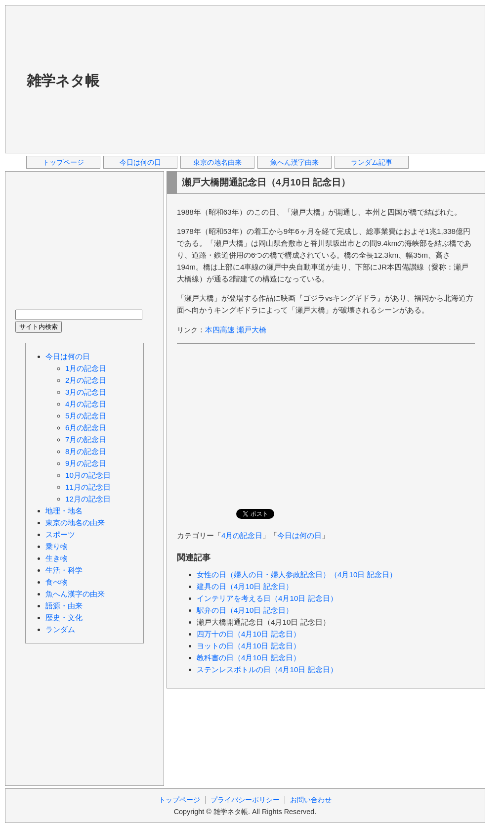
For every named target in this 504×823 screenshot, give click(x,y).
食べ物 (57, 582)
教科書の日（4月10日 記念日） (249, 658)
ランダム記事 (372, 162)
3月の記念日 (86, 392)
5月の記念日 (86, 416)
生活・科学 (64, 570)
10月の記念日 (88, 475)
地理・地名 (64, 511)
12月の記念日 (88, 499)
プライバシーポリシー (245, 800)
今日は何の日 (140, 162)
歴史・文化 (64, 617)
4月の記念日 (242, 535)
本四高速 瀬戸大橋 (236, 330)
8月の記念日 (86, 451)
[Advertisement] (262, 79)
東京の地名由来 (217, 162)
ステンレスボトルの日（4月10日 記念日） (267, 669)
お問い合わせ (311, 800)
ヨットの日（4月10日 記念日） (249, 646)
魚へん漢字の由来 (75, 594)
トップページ (63, 162)
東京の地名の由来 (75, 523)
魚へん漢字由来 (294, 162)
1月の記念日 (86, 368)
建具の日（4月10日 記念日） (245, 586)
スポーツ (60, 534)
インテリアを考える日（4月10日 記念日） (267, 598)
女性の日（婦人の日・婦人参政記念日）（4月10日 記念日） (297, 574)
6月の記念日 (86, 428)
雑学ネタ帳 (63, 81)
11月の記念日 (88, 487)
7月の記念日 (86, 439)
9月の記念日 (86, 463)
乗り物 (57, 546)
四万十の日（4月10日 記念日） (249, 634)
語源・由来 (64, 606)
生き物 (57, 558)
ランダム (60, 629)
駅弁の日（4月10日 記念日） (245, 610)
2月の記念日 (86, 380)
